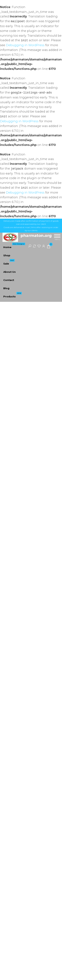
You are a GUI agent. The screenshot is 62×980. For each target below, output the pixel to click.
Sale (9, 262)
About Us (10, 272)
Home (14, 246)
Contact (9, 280)
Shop (7, 255)
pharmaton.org (36, 236)
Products (12, 295)
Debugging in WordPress (25, 45)
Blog (6, 288)
